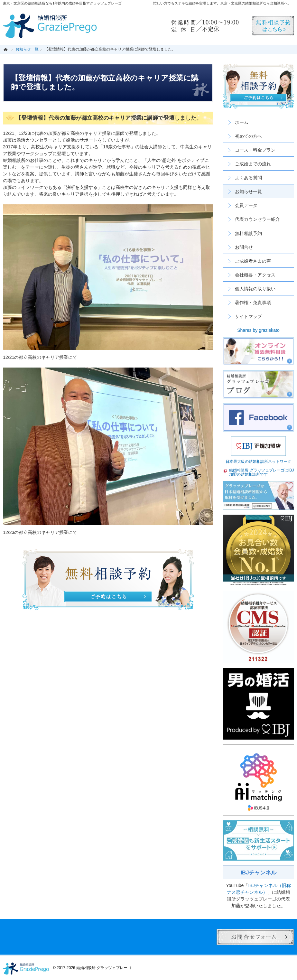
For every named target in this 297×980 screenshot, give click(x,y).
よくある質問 (248, 178)
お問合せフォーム (255, 937)
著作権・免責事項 (253, 303)
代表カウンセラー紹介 (257, 219)
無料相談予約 (248, 233)
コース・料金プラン (255, 150)
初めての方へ (248, 136)
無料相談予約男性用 (273, 26)
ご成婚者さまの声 (253, 261)
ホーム (242, 122)
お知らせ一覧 (248, 191)
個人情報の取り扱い (255, 289)
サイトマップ (248, 316)
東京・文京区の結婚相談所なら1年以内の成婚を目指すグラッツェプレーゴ (62, 3)
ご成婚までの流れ (253, 164)
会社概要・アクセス (255, 275)
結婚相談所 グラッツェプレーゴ (104, 968)
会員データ (246, 205)
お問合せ (244, 247)
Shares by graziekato (258, 330)
